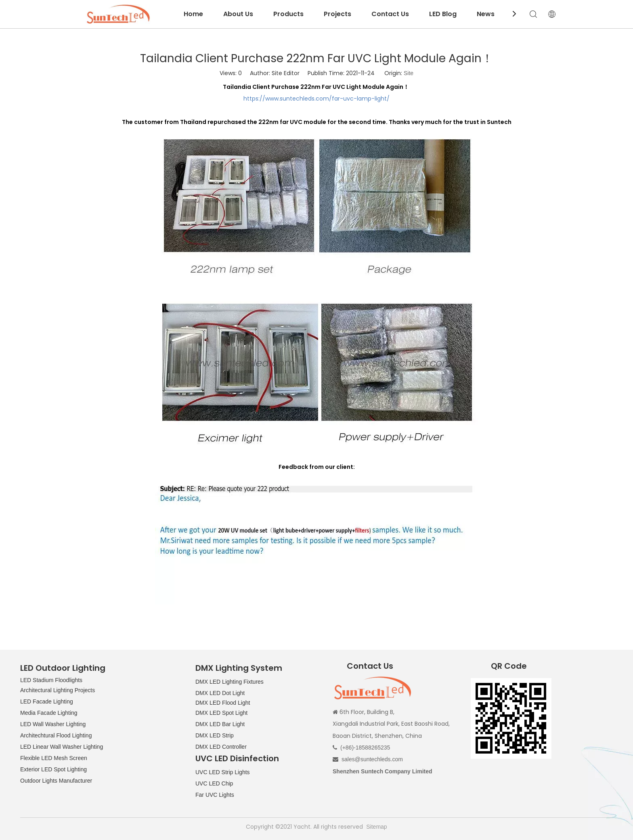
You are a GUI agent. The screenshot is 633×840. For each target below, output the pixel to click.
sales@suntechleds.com (372, 759)
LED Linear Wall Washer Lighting (62, 747)
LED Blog (443, 14)
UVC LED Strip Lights (223, 772)
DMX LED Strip (215, 735)
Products (288, 14)
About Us (238, 14)
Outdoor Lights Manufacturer (56, 781)
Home (193, 14)
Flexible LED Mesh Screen (54, 758)
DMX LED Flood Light (223, 703)
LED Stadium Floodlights (51, 680)
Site (409, 73)
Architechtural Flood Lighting (56, 735)
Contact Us (390, 14)
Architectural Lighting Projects (58, 690)
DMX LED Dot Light (220, 693)
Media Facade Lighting (49, 713)
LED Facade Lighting (47, 701)
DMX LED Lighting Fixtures (230, 682)
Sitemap (376, 827)
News (486, 14)
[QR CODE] (511, 718)
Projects (337, 14)
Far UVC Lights (215, 795)
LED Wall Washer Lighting (53, 724)
